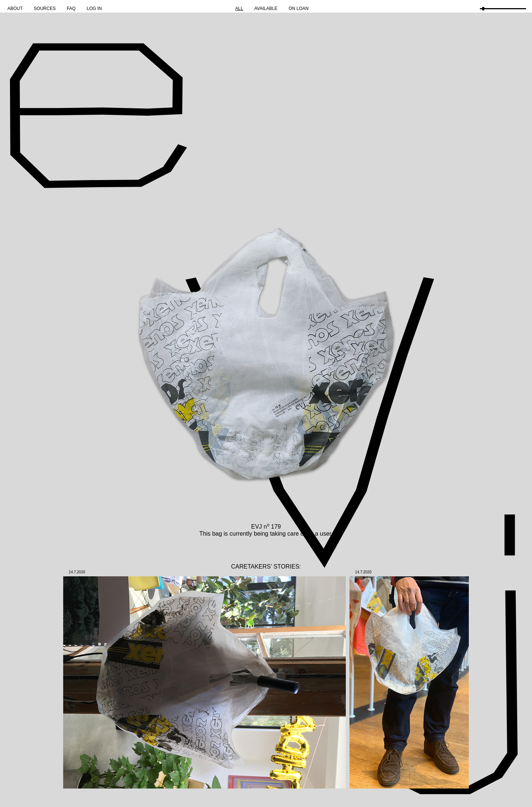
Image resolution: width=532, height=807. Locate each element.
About (15, 9)
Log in (94, 9)
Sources (45, 9)
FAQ (71, 9)
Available (266, 9)
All (239, 9)
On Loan (299, 9)
